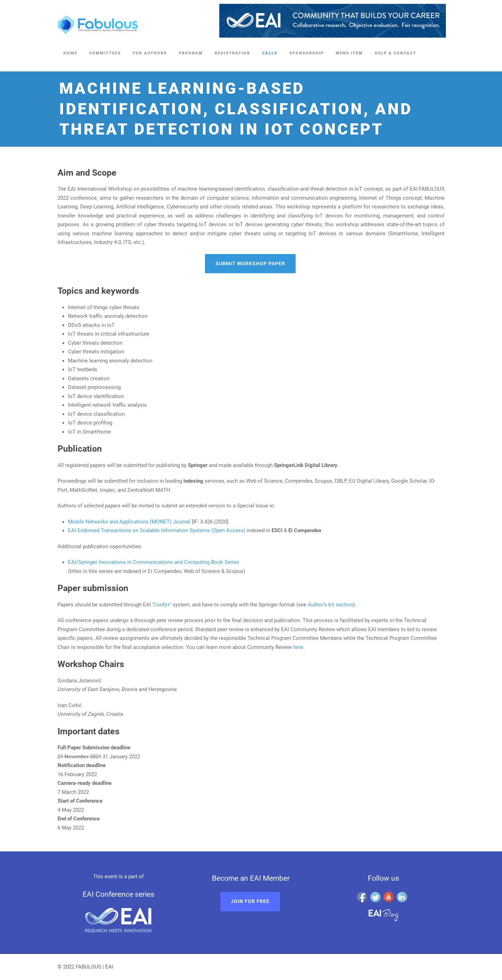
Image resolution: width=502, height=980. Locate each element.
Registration (233, 53)
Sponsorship (307, 53)
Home (70, 53)
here (298, 647)
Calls (270, 53)
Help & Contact (395, 53)
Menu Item (349, 53)
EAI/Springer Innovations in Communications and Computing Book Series (154, 562)
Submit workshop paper (250, 263)
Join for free (250, 901)
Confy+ (162, 605)
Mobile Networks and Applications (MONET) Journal (129, 522)
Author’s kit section (330, 605)
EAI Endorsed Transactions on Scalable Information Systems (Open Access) (157, 530)
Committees (105, 53)
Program (191, 53)
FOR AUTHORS (150, 53)
